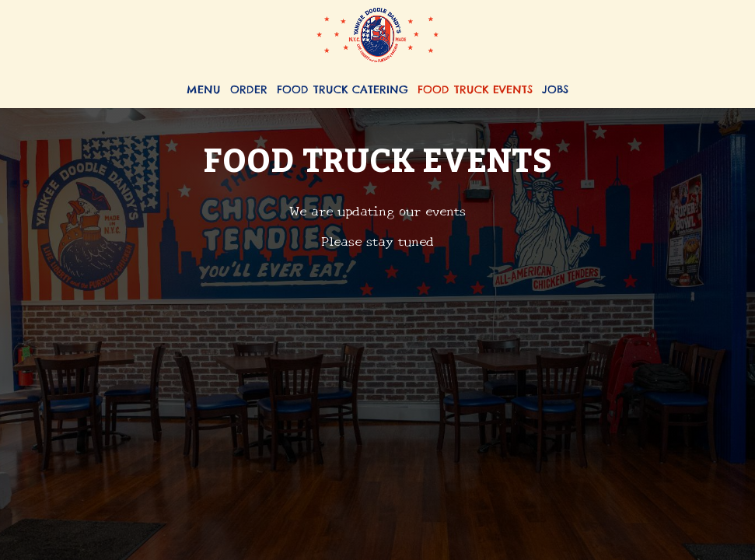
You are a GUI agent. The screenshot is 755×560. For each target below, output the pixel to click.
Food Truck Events (475, 89)
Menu (204, 89)
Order (249, 89)
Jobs (555, 89)
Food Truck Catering (343, 89)
